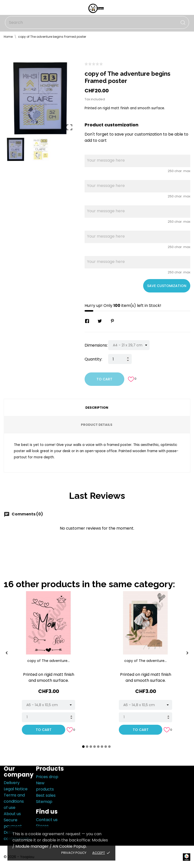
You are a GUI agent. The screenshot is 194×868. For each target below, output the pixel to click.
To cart (104, 379)
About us (12, 814)
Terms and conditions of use (14, 801)
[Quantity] (120, 359)
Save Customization (167, 286)
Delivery (12, 783)
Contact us (47, 820)
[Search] (97, 22)
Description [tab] (97, 408)
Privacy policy (74, 853)
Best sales (46, 795)
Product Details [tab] (97, 425)
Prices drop (47, 777)
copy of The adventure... (48, 661)
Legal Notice (16, 789)
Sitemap (44, 802)
